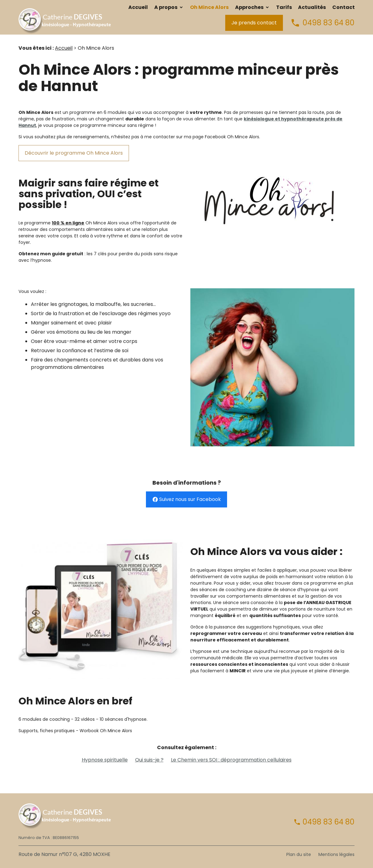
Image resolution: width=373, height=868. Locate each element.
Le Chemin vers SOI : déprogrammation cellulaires (231, 760)
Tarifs (284, 7)
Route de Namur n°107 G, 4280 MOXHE (64, 854)
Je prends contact (254, 23)
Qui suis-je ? (149, 760)
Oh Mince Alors (209, 7)
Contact (344, 7)
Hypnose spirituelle (105, 760)
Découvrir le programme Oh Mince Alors (74, 153)
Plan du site (299, 854)
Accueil (138, 7)
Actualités (312, 7)
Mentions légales (336, 854)
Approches (249, 7)
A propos (166, 7)
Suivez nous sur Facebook (187, 499)
